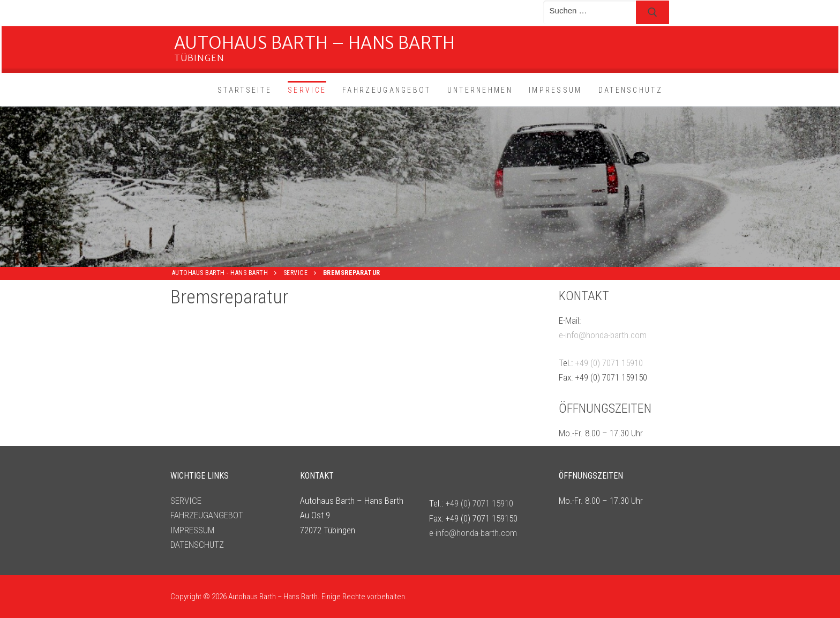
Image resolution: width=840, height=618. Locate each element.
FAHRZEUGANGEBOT (207, 515)
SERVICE (186, 501)
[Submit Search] (652, 12)
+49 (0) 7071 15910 (609, 363)
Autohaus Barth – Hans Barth (315, 43)
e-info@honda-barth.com (603, 335)
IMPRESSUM (192, 530)
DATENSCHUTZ (197, 545)
